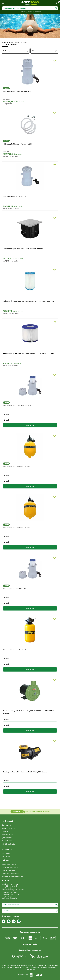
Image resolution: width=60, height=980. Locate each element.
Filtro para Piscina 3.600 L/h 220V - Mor (17, 92)
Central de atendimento (30, 905)
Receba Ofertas (7, 841)
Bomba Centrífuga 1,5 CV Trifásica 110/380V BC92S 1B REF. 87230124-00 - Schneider (29, 712)
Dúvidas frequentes (8, 828)
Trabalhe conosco (8, 835)
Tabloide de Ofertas (8, 844)
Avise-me (30, 425)
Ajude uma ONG (7, 838)
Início (4, 43)
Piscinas (23, 43)
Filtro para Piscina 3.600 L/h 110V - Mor (17, 406)
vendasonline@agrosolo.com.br (13, 890)
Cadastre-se (17, 812)
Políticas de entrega (9, 870)
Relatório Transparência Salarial (12, 877)
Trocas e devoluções (9, 864)
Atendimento (6, 831)
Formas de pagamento (10, 867)
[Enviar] (56, 8)
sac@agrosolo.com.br (9, 898)
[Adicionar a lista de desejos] (55, 60)
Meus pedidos (6, 853)
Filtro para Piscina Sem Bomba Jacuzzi (16, 467)
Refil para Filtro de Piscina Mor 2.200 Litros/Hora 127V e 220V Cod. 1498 (28, 353)
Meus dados (6, 856)
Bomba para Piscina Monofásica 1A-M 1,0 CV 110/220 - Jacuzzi (25, 772)
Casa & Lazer (13, 43)
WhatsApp (30, 911)
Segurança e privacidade (10, 874)
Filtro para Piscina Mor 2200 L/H (14, 196)
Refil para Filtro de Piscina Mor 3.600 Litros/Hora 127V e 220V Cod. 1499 (28, 301)
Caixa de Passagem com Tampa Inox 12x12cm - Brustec (23, 249)
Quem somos (6, 825)
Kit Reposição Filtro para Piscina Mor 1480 (18, 144)
